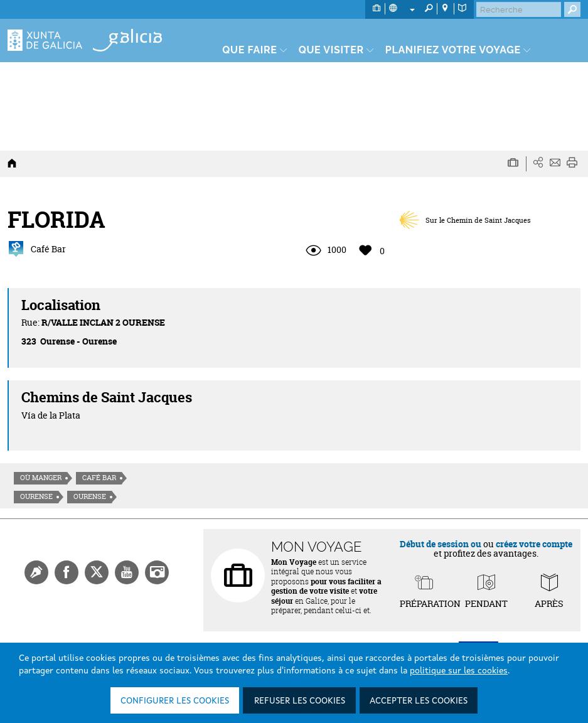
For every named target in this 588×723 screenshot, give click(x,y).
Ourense (36, 496)
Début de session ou (441, 544)
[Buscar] (519, 9)
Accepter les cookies (419, 701)
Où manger (41, 478)
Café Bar (99, 478)
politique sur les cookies (459, 671)
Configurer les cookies (175, 701)
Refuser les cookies (300, 701)
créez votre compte (534, 544)
